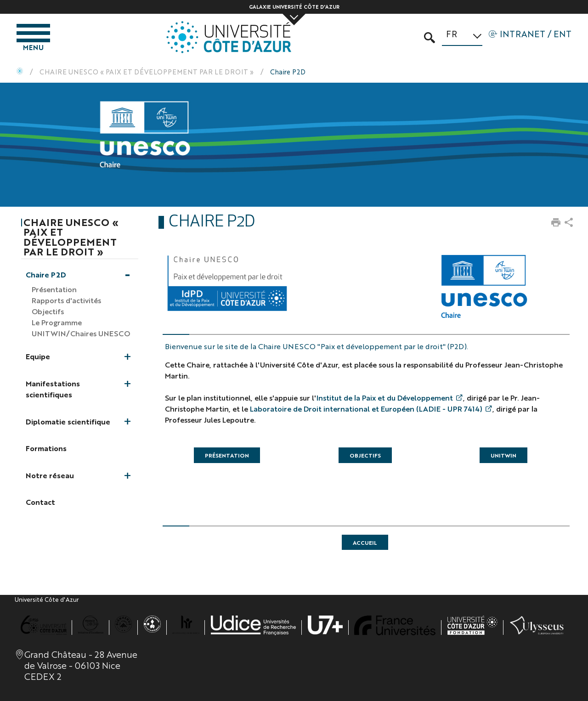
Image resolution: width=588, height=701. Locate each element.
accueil (365, 543)
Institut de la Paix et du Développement (385, 398)
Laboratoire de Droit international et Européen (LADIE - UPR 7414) (366, 409)
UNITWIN (503, 455)
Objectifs (365, 455)
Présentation (227, 455)
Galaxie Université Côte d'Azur (294, 7)
